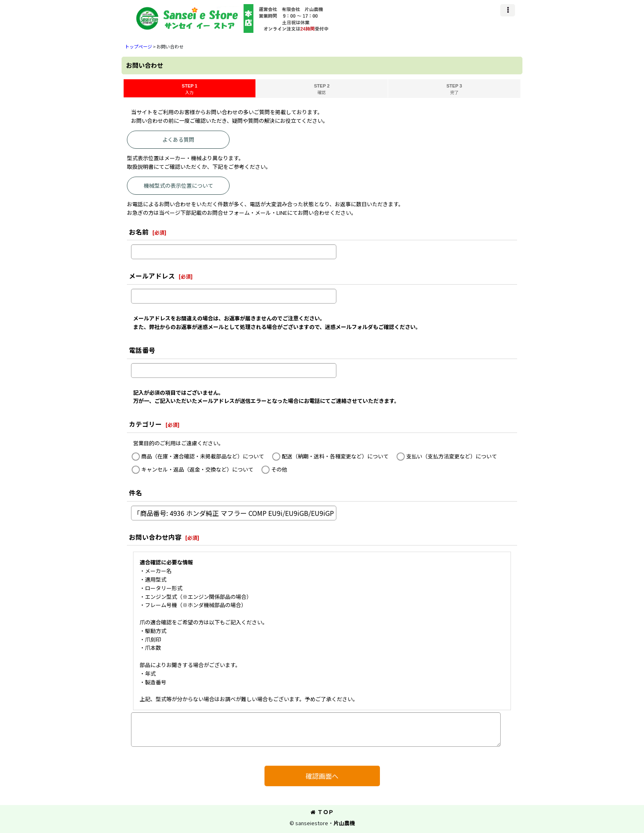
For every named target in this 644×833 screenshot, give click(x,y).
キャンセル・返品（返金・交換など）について (197, 469)
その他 (279, 469)
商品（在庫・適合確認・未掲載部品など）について (203, 456)
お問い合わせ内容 (155, 537)
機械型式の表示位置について (178, 185)
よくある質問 (178, 139)
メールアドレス (152, 276)
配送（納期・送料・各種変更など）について (335, 456)
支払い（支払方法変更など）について (452, 456)
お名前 (139, 232)
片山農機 (344, 823)
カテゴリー (145, 424)
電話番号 (142, 350)
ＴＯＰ (322, 812)
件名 (136, 492)
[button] (508, 10)
